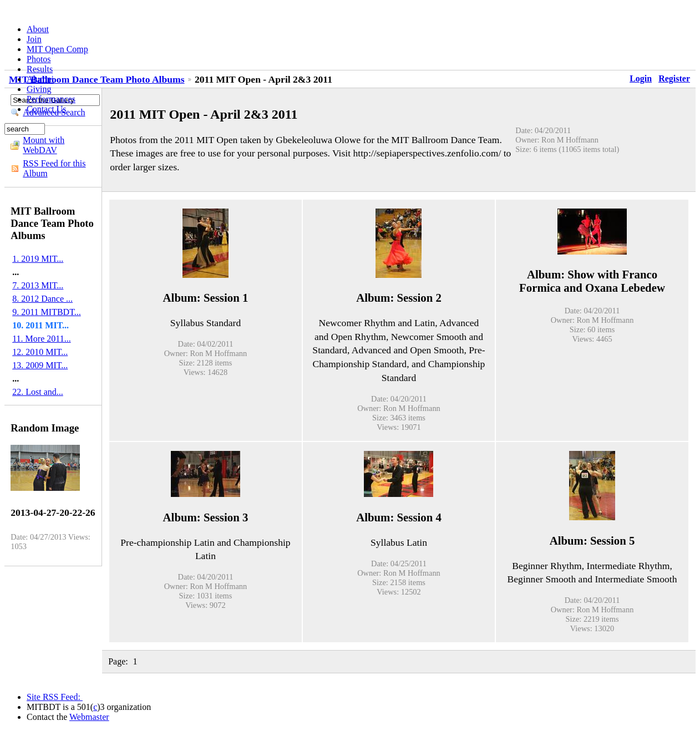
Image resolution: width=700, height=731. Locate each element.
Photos (39, 59)
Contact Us (47, 109)
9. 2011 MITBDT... (47, 312)
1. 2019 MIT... (38, 259)
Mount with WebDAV (44, 145)
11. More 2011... (41, 339)
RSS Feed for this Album (54, 168)
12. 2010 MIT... (40, 352)
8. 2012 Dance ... (42, 299)
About (38, 29)
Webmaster (89, 717)
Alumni (40, 79)
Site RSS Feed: (55, 697)
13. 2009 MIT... (40, 365)
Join (34, 39)
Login (641, 78)
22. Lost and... (38, 392)
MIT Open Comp (57, 49)
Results (40, 69)
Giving (39, 89)
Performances (51, 99)
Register (674, 78)
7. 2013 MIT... (38, 285)
